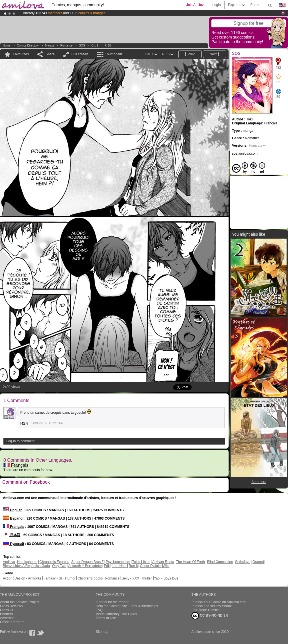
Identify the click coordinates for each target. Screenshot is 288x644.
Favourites (21, 54)
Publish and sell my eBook (212, 606)
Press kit (7, 610)
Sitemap (102, 632)
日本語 (12, 535)
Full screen (80, 54)
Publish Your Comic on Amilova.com (219, 602)
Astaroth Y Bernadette (85, 566)
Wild (166, 566)
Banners (6, 614)
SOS (82, 46)
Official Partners (12, 622)
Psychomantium (118, 562)
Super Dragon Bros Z (87, 562)
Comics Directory (28, 46)
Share (50, 54)
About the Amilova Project (20, 602)
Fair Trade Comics (205, 610)
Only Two (59, 566)
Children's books (90, 578)
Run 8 (133, 566)
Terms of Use (106, 618)
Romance (66, 46)
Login (216, 5)
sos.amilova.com (245, 154)
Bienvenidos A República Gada (26, 566)
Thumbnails (114, 54)
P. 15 (108, 46)
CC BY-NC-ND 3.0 (210, 616)
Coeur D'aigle (151, 566)
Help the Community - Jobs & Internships (127, 606)
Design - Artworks (28, 578)
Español (13, 518)
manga (50, 46)
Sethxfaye (243, 562)
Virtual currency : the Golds (116, 614)
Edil (107, 566)
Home (7, 46)
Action (8, 578)
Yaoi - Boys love (166, 578)
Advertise (7, 618)
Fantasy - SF (53, 578)
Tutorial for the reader (112, 602)
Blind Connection (220, 562)
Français (16, 465)
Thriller (147, 578)
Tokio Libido (141, 562)
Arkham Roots (163, 562)
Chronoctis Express (54, 562)
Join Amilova (196, 5)
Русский (13, 544)
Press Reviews (11, 606)
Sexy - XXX (130, 578)
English (13, 510)
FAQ (99, 610)
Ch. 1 (95, 46)
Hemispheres (27, 562)
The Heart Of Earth (190, 562)
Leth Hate (119, 566)
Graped (258, 562)
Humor (70, 578)
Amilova (9, 562)
